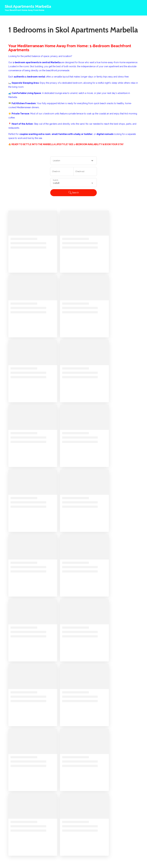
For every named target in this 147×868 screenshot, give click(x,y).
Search (73, 193)
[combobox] (73, 161)
